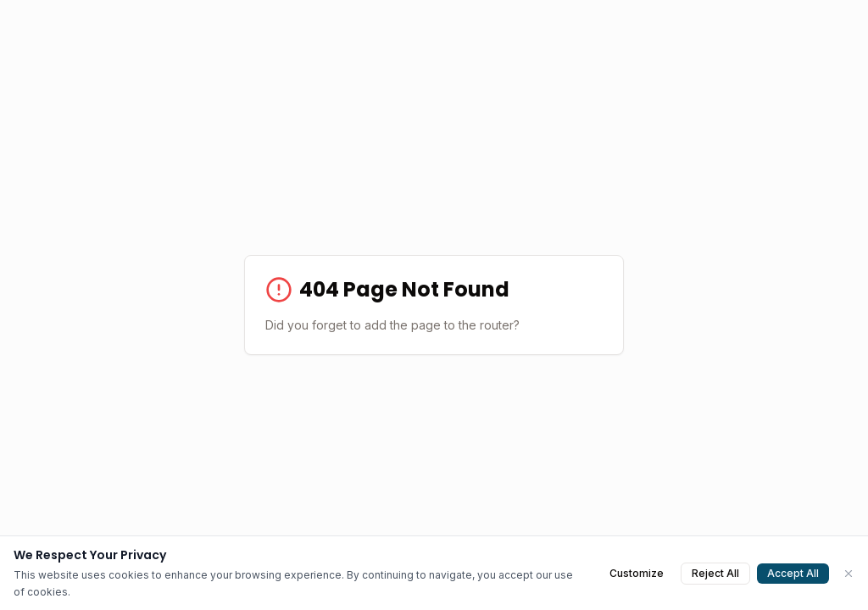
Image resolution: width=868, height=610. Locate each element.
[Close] (849, 574)
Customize (637, 573)
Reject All (715, 573)
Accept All (793, 573)
